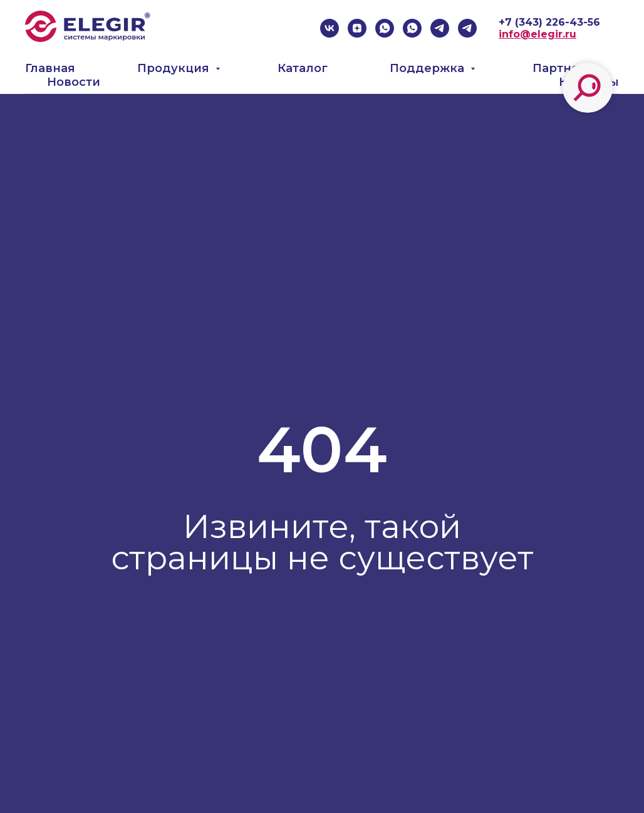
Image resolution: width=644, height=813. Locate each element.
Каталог (303, 68)
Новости (74, 82)
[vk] (330, 28)
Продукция (175, 68)
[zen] (357, 28)
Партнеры (565, 68)
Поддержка (428, 68)
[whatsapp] (385, 28)
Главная (50, 68)
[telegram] (440, 28)
